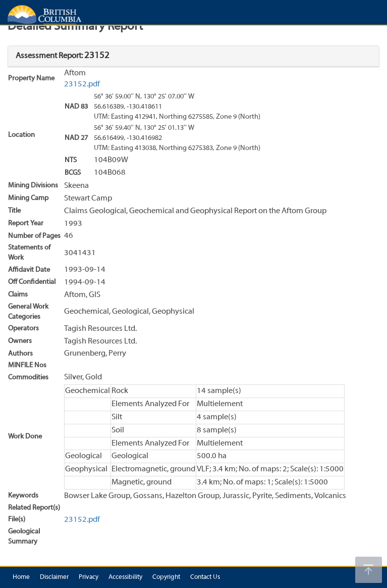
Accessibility (125, 577)
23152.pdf (82, 84)
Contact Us (205, 577)
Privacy (89, 577)
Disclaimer (54, 577)
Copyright (166, 577)
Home (21, 577)
